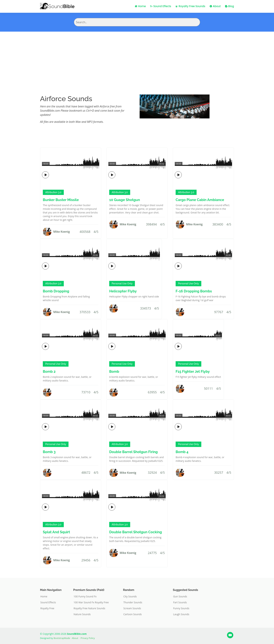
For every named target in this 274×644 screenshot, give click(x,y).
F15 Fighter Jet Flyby (193, 372)
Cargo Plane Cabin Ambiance (200, 200)
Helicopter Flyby (123, 291)
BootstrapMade (62, 638)
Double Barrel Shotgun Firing (134, 452)
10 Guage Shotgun (125, 200)
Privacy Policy (88, 638)
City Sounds (130, 596)
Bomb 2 (49, 372)
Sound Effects (161, 6)
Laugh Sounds (181, 614)
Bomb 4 (182, 452)
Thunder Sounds (133, 602)
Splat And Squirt (56, 532)
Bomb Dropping (56, 291)
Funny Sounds (181, 608)
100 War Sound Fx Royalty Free (91, 602)
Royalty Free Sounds (190, 6)
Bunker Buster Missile (61, 200)
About (215, 6)
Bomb (114, 372)
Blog (229, 6)
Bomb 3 (49, 452)
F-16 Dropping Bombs (194, 291)
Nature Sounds (82, 614)
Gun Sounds (180, 596)
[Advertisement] (137, 58)
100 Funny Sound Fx (85, 596)
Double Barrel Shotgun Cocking (136, 532)
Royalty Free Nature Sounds (89, 608)
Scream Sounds (132, 608)
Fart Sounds (180, 602)
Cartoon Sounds (133, 614)
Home (140, 6)
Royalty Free (47, 608)
